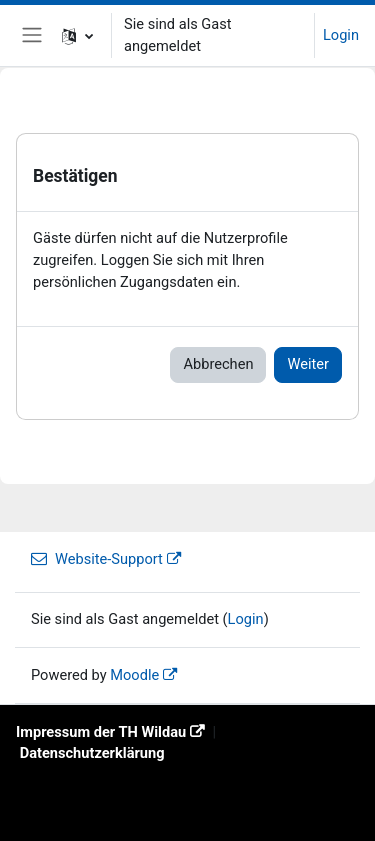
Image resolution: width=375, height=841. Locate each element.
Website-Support (97, 559)
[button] (77, 35)
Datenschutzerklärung (92, 753)
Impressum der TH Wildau (101, 732)
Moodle (134, 675)
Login (341, 35)
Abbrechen (218, 364)
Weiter (308, 364)
